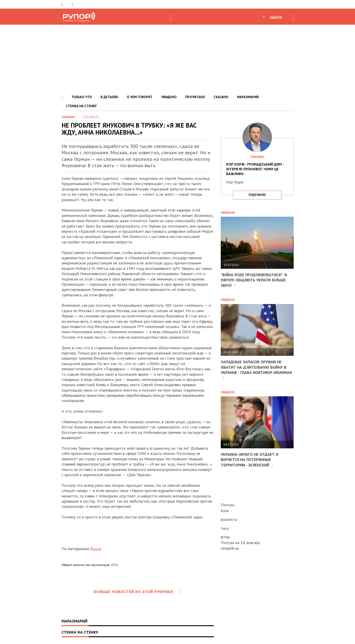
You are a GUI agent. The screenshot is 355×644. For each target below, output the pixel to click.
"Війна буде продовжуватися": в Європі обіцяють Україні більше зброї (254, 280)
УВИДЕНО (169, 97)
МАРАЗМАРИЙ (248, 97)
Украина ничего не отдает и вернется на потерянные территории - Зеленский (250, 460)
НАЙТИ (276, 17)
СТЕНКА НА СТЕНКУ (81, 106)
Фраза (96, 549)
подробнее (257, 195)
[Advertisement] (177, 59)
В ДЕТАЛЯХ (109, 97)
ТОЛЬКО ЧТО (82, 97)
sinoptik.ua (230, 548)
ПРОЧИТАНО (195, 97)
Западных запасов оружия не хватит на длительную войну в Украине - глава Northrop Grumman (254, 370)
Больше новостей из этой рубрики (138, 592)
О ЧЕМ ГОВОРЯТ (140, 97)
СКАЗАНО (221, 97)
